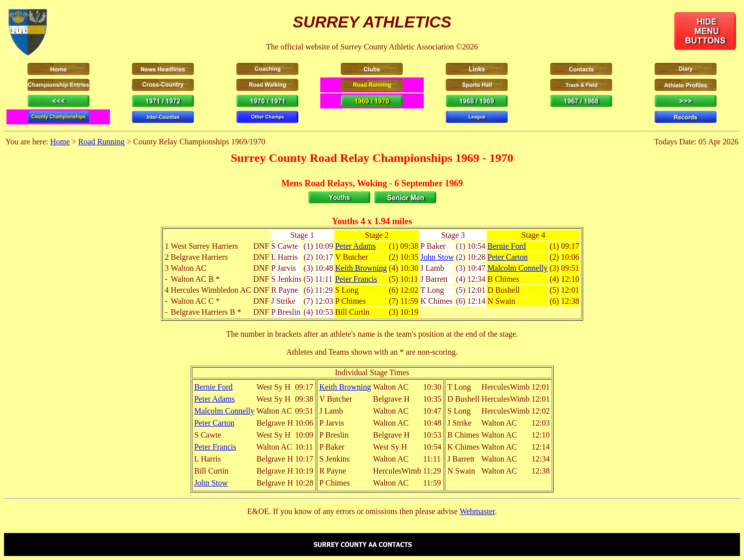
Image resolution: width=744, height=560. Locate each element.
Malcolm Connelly (518, 268)
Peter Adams (356, 246)
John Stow (437, 257)
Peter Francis (356, 279)
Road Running (102, 142)
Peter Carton (508, 257)
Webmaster (477, 511)
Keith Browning (361, 268)
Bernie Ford (507, 246)
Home (60, 142)
